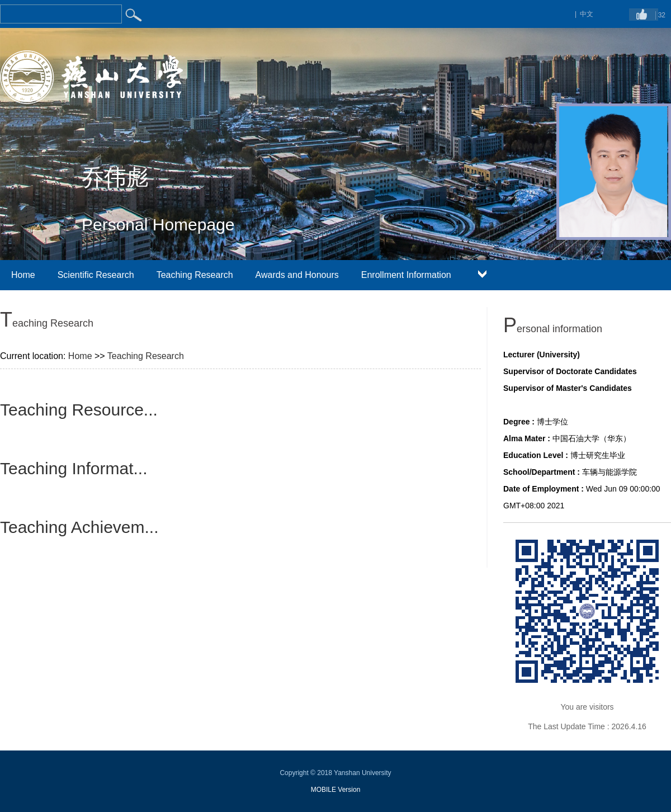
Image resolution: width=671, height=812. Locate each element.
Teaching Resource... (79, 410)
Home (23, 275)
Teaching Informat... (74, 468)
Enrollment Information (406, 275)
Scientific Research (96, 275)
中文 (587, 14)
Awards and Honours (297, 275)
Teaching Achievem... (79, 527)
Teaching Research (195, 275)
